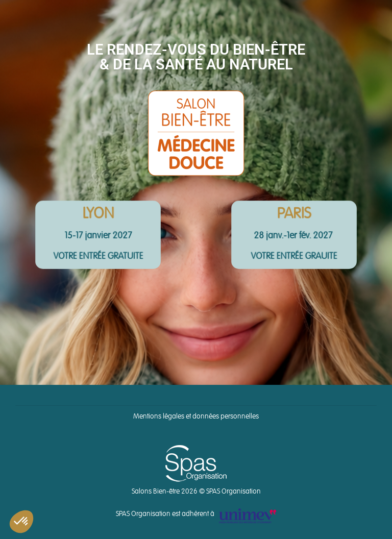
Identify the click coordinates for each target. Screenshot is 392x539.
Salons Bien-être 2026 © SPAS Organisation (196, 492)
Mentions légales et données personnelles (196, 416)
